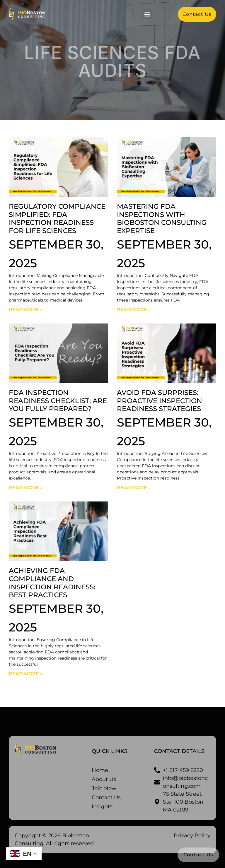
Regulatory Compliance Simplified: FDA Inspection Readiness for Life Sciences (57, 219)
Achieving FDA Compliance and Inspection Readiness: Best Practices (52, 583)
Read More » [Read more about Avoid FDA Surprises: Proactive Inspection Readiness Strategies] (134, 488)
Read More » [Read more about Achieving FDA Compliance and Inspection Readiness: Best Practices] (26, 674)
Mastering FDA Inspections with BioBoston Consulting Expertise (162, 219)
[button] (147, 14)
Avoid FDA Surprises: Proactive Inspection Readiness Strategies (160, 401)
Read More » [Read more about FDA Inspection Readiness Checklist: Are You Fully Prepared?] (26, 488)
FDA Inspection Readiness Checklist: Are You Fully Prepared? (58, 401)
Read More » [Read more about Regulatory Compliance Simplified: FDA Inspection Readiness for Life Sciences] (26, 310)
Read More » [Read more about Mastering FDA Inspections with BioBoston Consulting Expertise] (134, 310)
